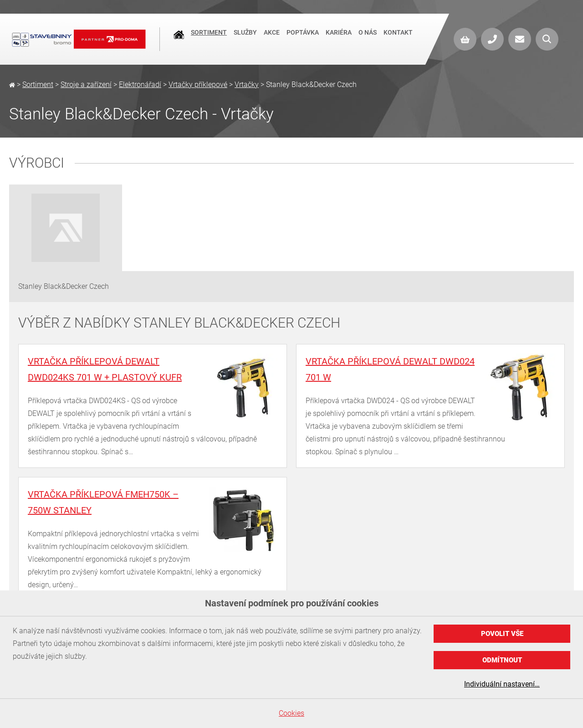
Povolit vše (502, 634)
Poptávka (303, 38)
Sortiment (209, 38)
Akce (272, 38)
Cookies (291, 713)
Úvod (179, 39)
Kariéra (339, 38)
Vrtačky (247, 85)
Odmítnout (502, 660)
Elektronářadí (140, 85)
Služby (245, 38)
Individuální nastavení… (502, 684)
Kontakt (398, 38)
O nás (368, 38)
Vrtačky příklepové (198, 85)
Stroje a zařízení (86, 85)
